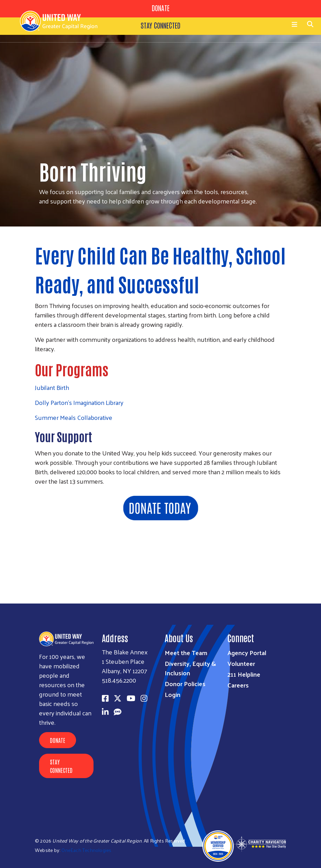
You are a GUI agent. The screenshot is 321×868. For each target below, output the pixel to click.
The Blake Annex (125, 652)
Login (173, 694)
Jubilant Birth (52, 387)
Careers (238, 685)
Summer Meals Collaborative (74, 417)
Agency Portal (247, 652)
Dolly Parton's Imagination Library (79, 402)
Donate (58, 740)
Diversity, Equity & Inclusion (190, 668)
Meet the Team (186, 652)
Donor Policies (185, 683)
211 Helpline (244, 674)
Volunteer (241, 663)
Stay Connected (61, 766)
